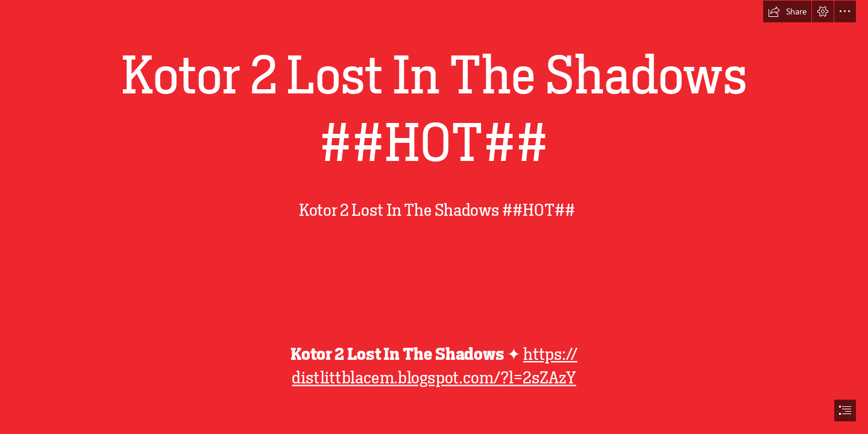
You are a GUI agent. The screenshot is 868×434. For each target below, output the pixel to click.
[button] (787, 11)
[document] (434, 217)
